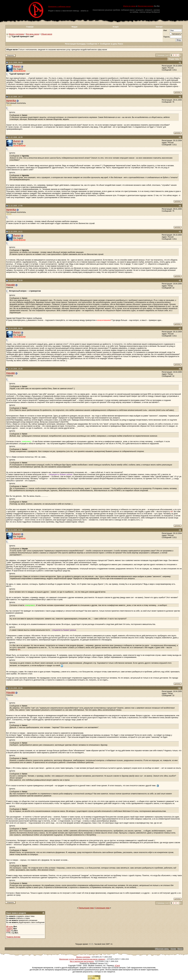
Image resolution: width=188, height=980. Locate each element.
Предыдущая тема (86, 908)
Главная (30, 27)
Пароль (166, 37)
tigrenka (11, 100)
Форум (74, 27)
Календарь (81, 44)
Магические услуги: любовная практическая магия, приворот (82, 959)
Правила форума (13, 937)
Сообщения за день (109, 44)
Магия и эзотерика (16, 34)
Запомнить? (176, 34)
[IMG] (8, 931)
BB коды (10, 927)
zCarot (117, 966)
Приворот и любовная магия (59, 6)
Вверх (180, 949)
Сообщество (93, 44)
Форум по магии (129, 6)
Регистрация (70, 44)
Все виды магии (33, 34)
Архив (173, 949)
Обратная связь (162, 949)
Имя (165, 30)
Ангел (17, 66)
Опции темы (174, 59)
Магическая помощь (145, 6)
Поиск (120, 44)
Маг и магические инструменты (82, 961)
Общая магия (47, 34)
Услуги (116, 27)
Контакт (159, 27)
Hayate (11, 285)
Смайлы (10, 929)
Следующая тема (102, 908)
